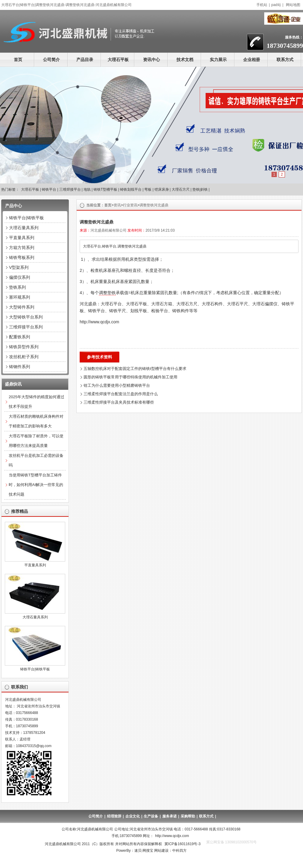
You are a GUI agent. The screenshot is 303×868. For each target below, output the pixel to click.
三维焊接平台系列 (26, 327)
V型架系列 (19, 267)
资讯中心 (151, 60)
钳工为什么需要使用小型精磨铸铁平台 (117, 385)
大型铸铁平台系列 (26, 317)
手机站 (262, 5)
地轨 (87, 189)
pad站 (276, 5)
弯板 (148, 189)
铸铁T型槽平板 (105, 189)
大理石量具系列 (24, 228)
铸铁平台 (49, 189)
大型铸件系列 (22, 307)
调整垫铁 (107, 293)
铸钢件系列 (20, 367)
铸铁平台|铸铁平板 (26, 218)
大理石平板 (118, 60)
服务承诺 (170, 816)
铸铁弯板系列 (22, 257)
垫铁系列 (17, 287)
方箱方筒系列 (22, 248)
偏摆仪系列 (20, 277)
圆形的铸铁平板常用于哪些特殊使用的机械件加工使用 (130, 377)
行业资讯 (130, 205)
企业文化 (133, 816)
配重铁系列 (20, 337)
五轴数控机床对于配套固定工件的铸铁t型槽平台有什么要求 (135, 369)
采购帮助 (188, 816)
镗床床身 (162, 189)
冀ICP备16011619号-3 (182, 844)
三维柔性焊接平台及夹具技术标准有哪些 (119, 402)
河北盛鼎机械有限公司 (109, 230)
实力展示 (218, 60)
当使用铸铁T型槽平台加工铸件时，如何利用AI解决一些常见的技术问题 (36, 485)
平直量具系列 (22, 238)
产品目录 (85, 60)
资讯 (117, 205)
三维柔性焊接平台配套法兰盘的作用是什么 (121, 394)
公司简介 (51, 60)
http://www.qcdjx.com (172, 836)
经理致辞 (114, 816)
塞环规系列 (20, 297)
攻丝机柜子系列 (24, 357)
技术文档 (185, 60)
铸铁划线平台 (131, 189)
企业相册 (252, 60)
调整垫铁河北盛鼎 (154, 205)
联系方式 (285, 60)
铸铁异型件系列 (24, 347)
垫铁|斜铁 (200, 189)
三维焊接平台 (70, 189)
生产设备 (151, 816)
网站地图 (293, 5)
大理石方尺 (181, 189)
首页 (18, 60)
